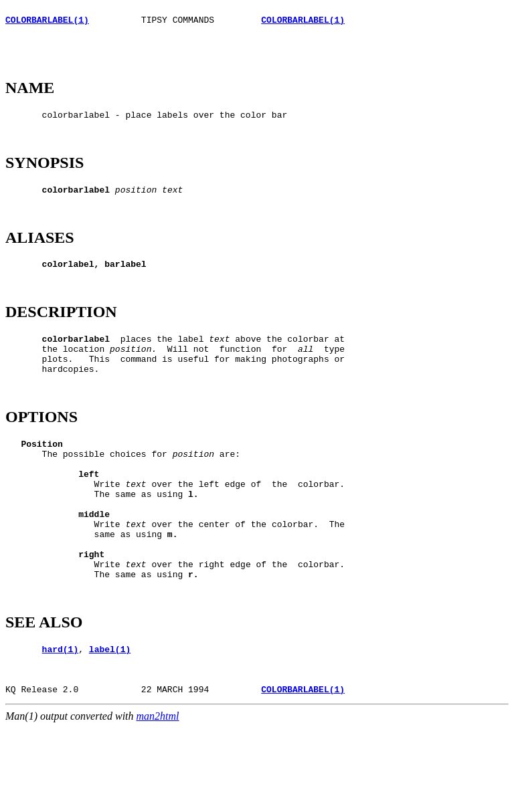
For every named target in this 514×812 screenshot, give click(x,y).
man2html (158, 800)
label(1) (110, 725)
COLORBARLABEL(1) (47, 23)
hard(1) (61, 725)
